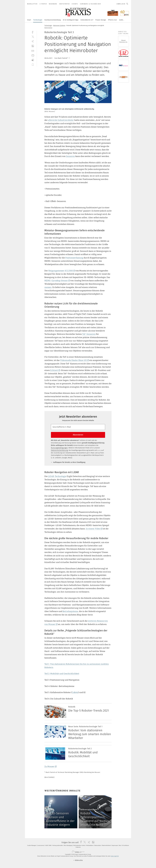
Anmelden (121, 4)
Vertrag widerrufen (58, 845)
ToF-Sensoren (89, 334)
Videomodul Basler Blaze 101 (74, 360)
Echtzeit (55, 370)
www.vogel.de (115, 856)
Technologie (38, 20)
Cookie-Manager (32, 845)
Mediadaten (90, 845)
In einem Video (94, 529)
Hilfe (50, 845)
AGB (47, 845)
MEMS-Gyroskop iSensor (57, 281)
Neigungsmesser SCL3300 (62, 271)
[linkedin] (33, 46)
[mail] (33, 51)
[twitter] (33, 37)
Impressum (115, 845)
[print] (33, 55)
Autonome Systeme (59, 25)
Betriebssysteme (70, 611)
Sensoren (70, 156)
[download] (33, 60)
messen (48, 287)
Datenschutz (98, 845)
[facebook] (33, 32)
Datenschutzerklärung (59, 450)
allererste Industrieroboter (61, 120)
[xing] (33, 41)
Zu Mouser (50, 767)
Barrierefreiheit (107, 845)
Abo (120, 845)
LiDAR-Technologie (57, 476)
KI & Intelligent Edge (71, 20)
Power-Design (101, 20)
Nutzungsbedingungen (59, 448)
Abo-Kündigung (68, 845)
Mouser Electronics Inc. (123, 41)
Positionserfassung (74, 258)
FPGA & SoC (113, 20)
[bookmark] (69, 58)
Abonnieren (78, 435)
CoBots (75, 692)
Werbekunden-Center (80, 845)
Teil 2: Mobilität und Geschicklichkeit (62, 674)
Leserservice (41, 845)
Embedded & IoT (87, 20)
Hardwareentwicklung (53, 20)
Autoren (78, 847)
